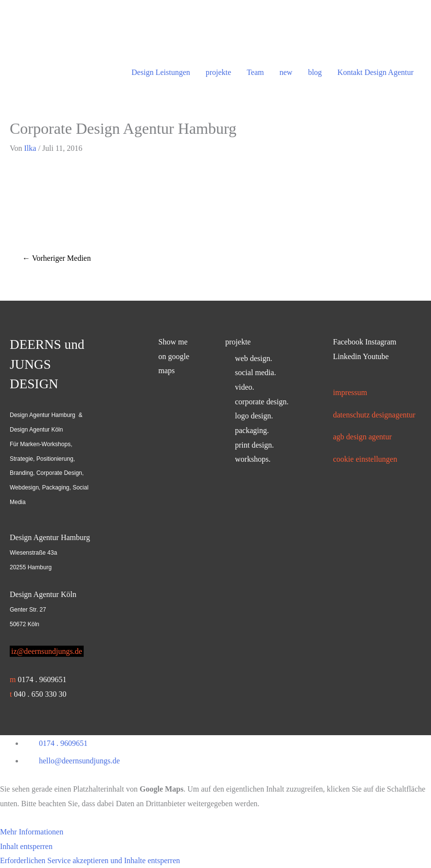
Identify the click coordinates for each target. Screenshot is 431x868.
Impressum (350, 392)
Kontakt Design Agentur (376, 72)
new (286, 72)
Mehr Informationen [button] (32, 832)
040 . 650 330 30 (40, 694)
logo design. (254, 416)
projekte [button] (238, 342)
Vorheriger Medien (57, 258)
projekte (218, 72)
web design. (253, 358)
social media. (255, 372)
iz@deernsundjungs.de (47, 651)
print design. (254, 445)
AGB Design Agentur (363, 437)
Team (255, 72)
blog (315, 72)
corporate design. (262, 402)
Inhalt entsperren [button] (26, 846)
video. (245, 387)
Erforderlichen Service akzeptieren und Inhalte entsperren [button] (90, 860)
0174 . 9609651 (42, 679)
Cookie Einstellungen (365, 459)
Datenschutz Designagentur (374, 415)
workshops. (253, 459)
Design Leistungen (161, 72)
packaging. (252, 430)
